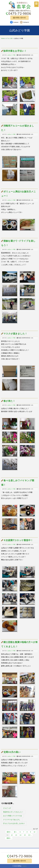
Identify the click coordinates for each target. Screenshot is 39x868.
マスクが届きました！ (15, 334)
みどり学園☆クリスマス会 (12, 816)
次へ (30, 835)
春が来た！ (9, 401)
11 (7, 835)
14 (20, 835)
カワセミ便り (9, 38)
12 (12, 835)
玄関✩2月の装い (12, 752)
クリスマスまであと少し (12, 820)
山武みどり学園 (11, 55)
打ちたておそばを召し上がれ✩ (14, 823)
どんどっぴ (7, 808)
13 (16, 835)
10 (34, 832)
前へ (15, 832)
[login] (25, 866)
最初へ (9, 832)
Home (3, 38)
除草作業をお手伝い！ (15, 51)
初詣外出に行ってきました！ (13, 812)
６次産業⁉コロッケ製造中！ (18, 540)
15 (25, 835)
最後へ (9, 838)
